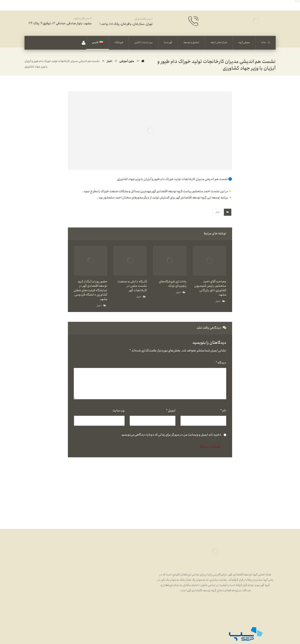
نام (223, 411)
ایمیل (171, 411)
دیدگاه (221, 363)
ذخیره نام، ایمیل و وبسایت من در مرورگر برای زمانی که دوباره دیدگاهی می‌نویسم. (171, 435)
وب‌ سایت (119, 411)
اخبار (218, 212)
